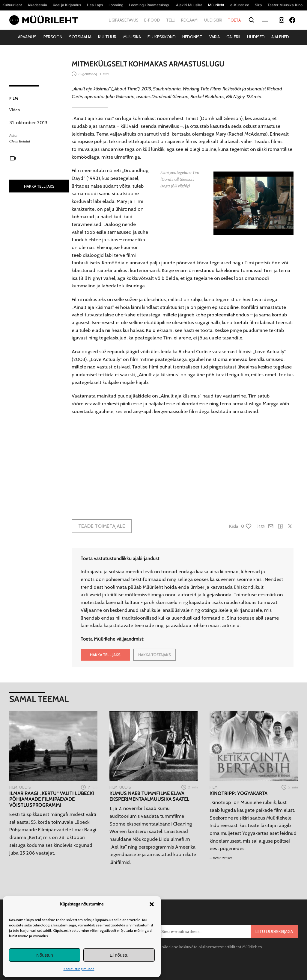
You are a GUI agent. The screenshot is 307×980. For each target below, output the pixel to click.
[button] (152, 904)
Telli (171, 20)
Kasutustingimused (79, 969)
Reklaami (190, 20)
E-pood (152, 20)
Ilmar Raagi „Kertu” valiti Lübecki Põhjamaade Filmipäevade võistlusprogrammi (52, 799)
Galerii (233, 37)
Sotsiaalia (80, 37)
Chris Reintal (20, 141)
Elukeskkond (162, 37)
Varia (215, 37)
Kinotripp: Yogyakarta (238, 793)
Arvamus (27, 37)
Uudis (25, 787)
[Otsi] (251, 20)
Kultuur (107, 37)
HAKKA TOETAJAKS (155, 655)
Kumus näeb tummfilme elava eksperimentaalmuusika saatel (149, 796)
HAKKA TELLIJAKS (39, 186)
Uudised (256, 37)
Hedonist (192, 37)
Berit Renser (223, 858)
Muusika (132, 37)
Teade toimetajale (102, 526)
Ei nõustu (119, 955)
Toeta (234, 20)
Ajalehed (280, 37)
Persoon (53, 37)
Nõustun (45, 955)
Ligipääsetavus (124, 20)
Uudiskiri (213, 20)
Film (14, 98)
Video (15, 110)
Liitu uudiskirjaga (274, 932)
